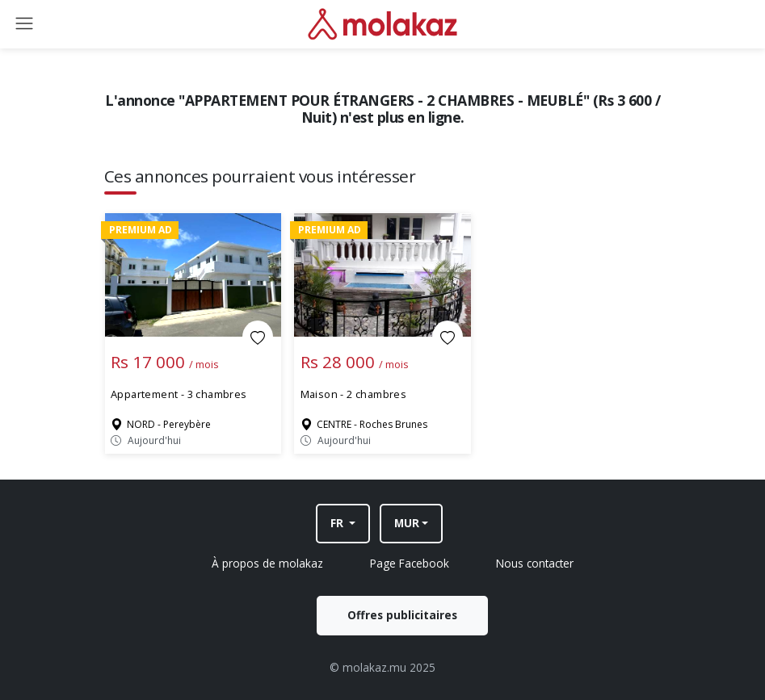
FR (338, 523)
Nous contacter (535, 563)
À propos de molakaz (267, 563)
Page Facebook (410, 563)
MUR (407, 523)
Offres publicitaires (402, 615)
